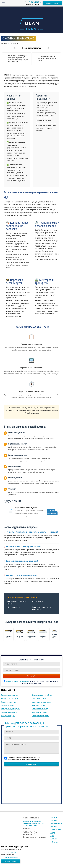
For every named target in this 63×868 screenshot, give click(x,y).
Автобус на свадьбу (8, 716)
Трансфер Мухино (7, 705)
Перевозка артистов (39, 712)
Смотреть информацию (51, 512)
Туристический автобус (9, 712)
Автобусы (54, 820)
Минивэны (54, 827)
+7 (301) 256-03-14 (35, 2)
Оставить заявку (32, 764)
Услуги (53, 833)
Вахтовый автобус (39, 705)
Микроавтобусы (56, 823)
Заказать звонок (52, 3)
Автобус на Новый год (40, 709)
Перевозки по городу (9, 702)
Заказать (31, 676)
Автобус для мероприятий (41, 702)
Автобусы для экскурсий (10, 699)
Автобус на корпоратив (40, 716)
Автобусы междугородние (10, 709)
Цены (52, 836)
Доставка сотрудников (40, 699)
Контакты (54, 839)
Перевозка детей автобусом (42, 695)
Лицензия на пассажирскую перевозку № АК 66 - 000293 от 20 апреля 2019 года (33, 823)
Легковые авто (56, 830)
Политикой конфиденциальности (17, 681)
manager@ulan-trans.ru (12, 857)
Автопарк (54, 817)
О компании (55, 842)
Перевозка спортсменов (10, 695)
